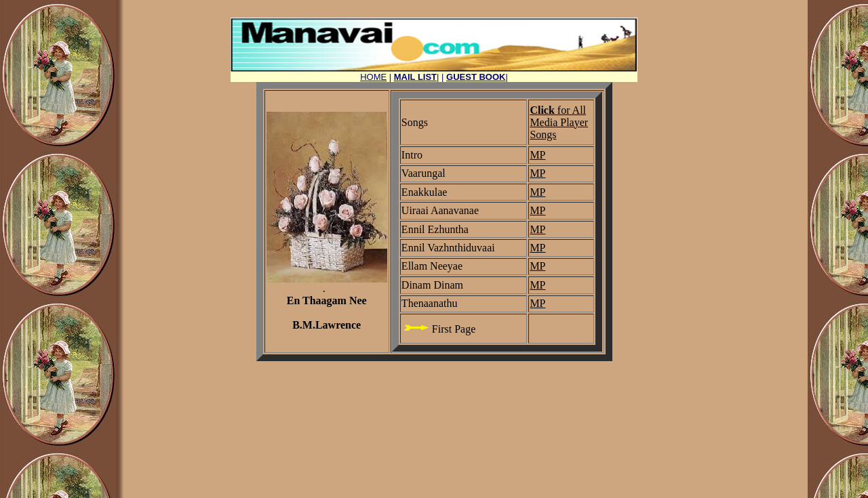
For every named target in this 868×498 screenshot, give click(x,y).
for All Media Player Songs (559, 122)
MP (537, 155)
